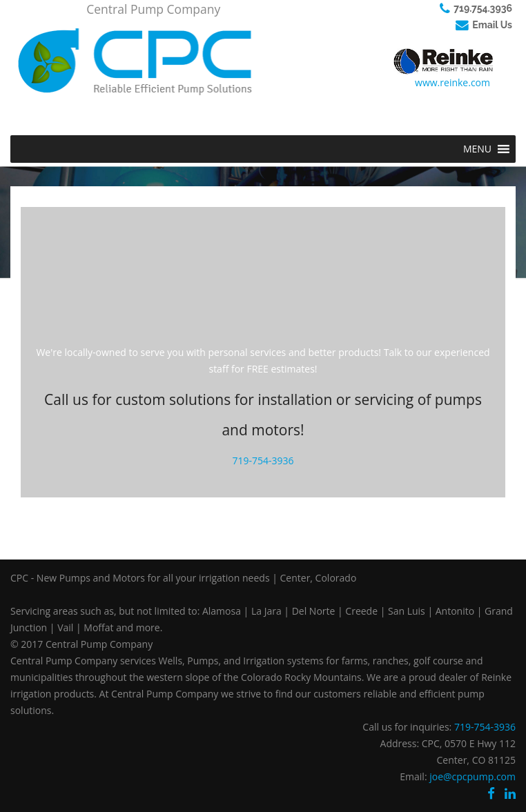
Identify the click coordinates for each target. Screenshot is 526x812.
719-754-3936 (263, 461)
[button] (477, 149)
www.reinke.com (452, 82)
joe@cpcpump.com (473, 776)
